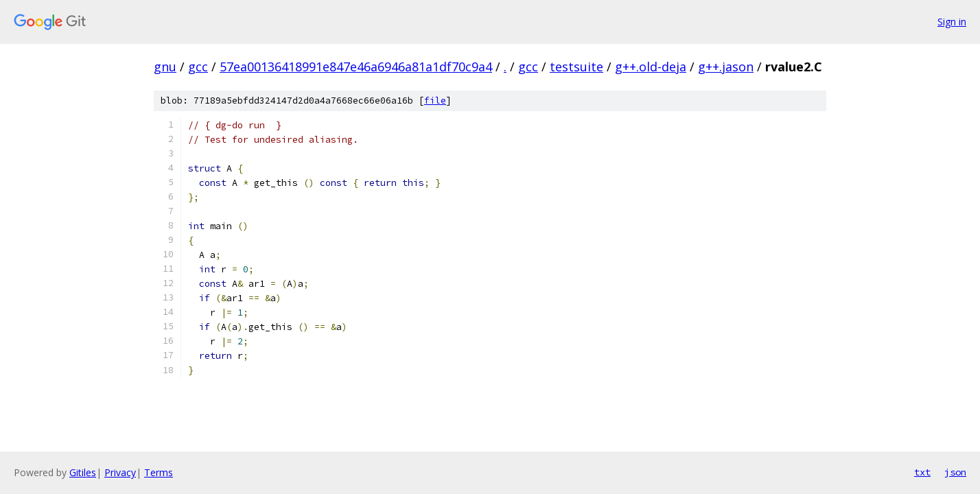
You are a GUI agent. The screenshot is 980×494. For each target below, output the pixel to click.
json (955, 472)
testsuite (576, 67)
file (435, 101)
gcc (198, 67)
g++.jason (726, 67)
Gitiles (83, 472)
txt (922, 472)
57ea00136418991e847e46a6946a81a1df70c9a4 (356, 67)
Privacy (120, 472)
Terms (159, 472)
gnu (165, 67)
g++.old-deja (651, 67)
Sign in (952, 22)
